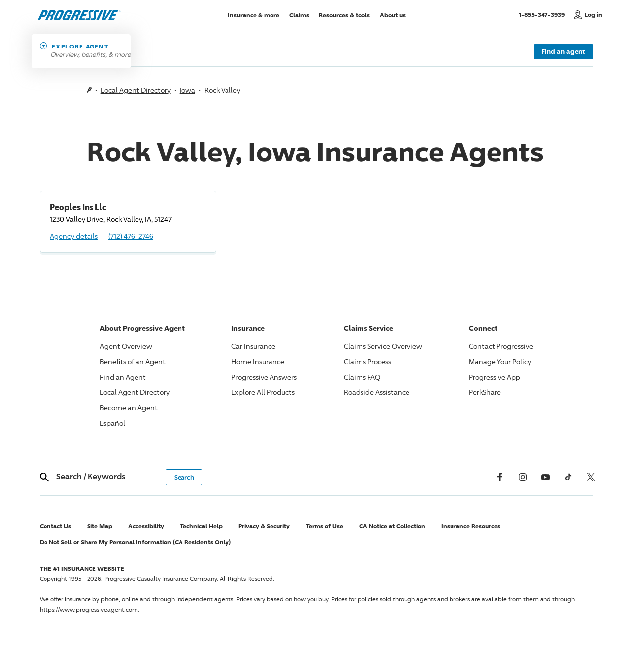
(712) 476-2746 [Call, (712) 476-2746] (131, 236)
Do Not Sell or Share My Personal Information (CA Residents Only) (135, 542)
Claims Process (367, 361)
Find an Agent (123, 377)
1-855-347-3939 (544, 14)
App (495, 377)
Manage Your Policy (500, 361)
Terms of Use (324, 526)
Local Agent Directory (136, 90)
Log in (593, 15)
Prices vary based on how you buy (282, 599)
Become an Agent (129, 408)
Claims (299, 15)
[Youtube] (545, 477)
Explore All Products (263, 392)
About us (393, 15)
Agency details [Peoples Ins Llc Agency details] (74, 236)
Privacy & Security (264, 526)
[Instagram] (523, 477)
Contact (501, 346)
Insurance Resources (471, 526)
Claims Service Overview (383, 346)
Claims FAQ (362, 377)
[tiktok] (568, 477)
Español (113, 423)
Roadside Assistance (377, 392)
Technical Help (201, 526)
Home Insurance (258, 361)
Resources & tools (344, 15)
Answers (264, 377)
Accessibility (146, 526)
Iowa (187, 90)
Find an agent (563, 51)
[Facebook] (500, 477)
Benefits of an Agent (133, 361)
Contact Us (55, 526)
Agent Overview (126, 346)
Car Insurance (253, 346)
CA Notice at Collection (392, 526)
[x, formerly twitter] (591, 477)
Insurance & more (254, 15)
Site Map (100, 526)
